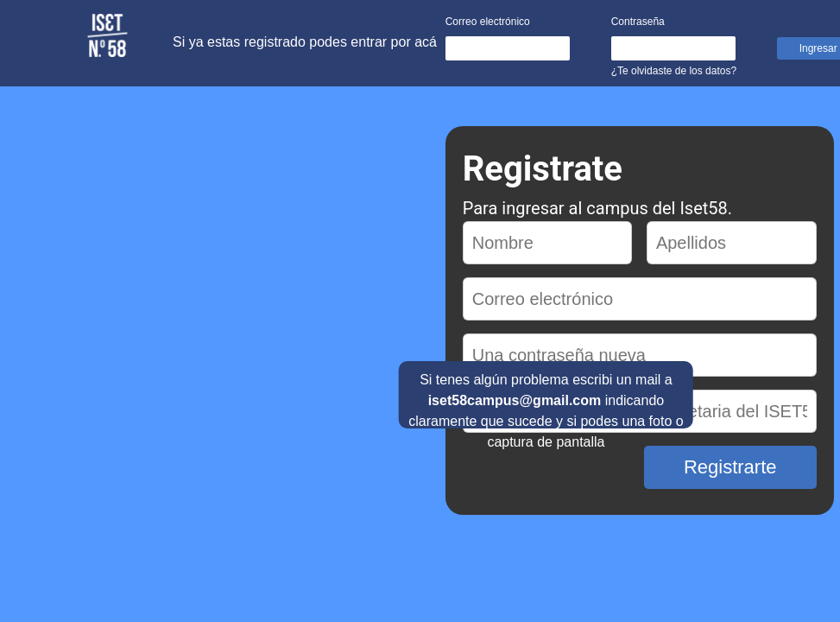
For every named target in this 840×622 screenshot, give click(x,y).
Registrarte (730, 467)
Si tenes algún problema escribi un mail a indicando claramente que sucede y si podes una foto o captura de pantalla (546, 400)
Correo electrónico (488, 22)
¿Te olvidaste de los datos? (674, 71)
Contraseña (638, 22)
